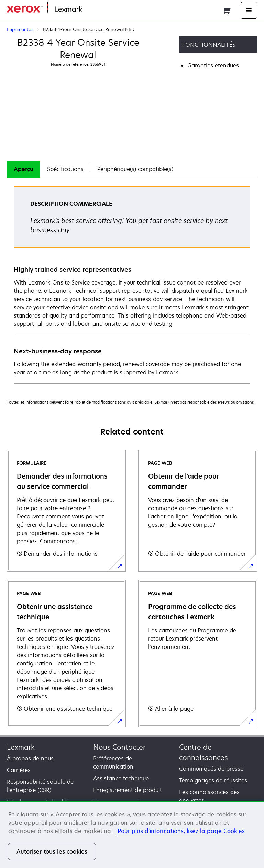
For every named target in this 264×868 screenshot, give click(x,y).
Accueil (90, 9)
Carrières (19, 770)
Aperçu (24, 169)
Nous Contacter (119, 747)
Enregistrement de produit (128, 790)
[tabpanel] (132, 284)
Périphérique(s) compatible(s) (135, 169)
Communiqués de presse (211, 769)
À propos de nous (30, 758)
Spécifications (65, 169)
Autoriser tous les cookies (52, 851)
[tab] (24, 169)
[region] (132, 834)
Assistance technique (121, 778)
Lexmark (21, 747)
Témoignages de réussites (213, 780)
